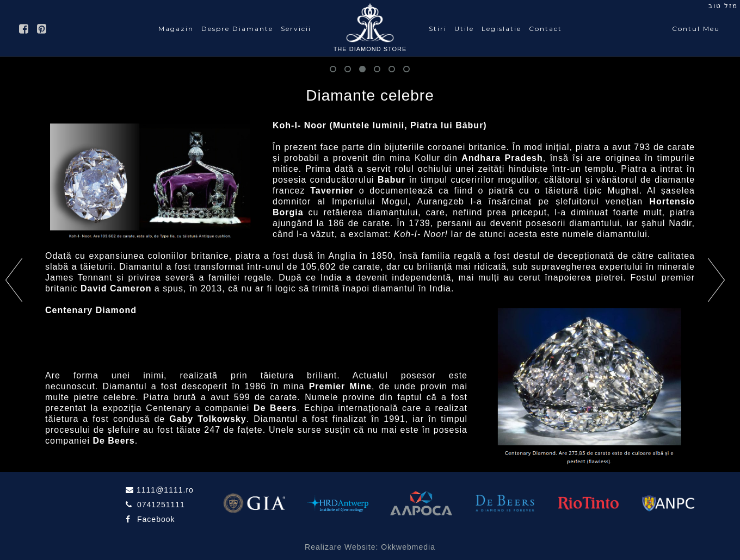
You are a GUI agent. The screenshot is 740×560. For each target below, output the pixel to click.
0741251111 (160, 505)
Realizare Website (340, 547)
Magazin (176, 29)
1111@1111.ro (164, 490)
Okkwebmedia (408, 547)
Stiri (438, 29)
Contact (545, 29)
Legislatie (501, 29)
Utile (464, 29)
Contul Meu (696, 29)
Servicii (296, 29)
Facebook (156, 519)
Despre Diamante (237, 29)
